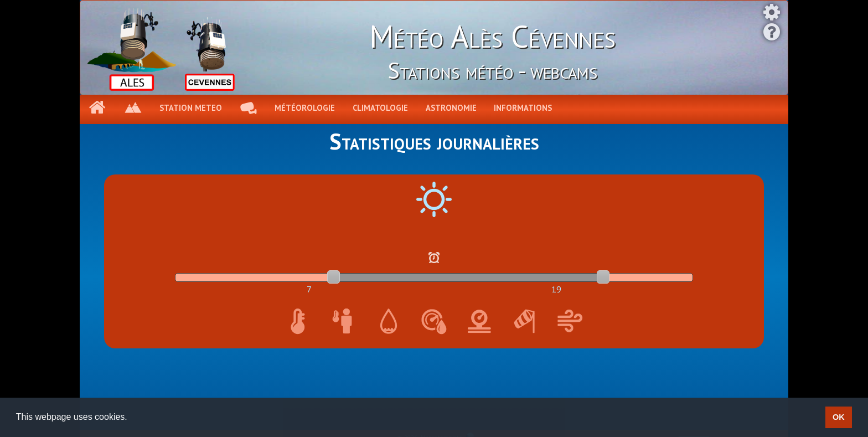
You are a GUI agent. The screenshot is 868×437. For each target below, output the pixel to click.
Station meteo (191, 108)
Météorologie (305, 108)
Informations (523, 108)
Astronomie (451, 108)
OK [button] (839, 417)
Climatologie (380, 108)
